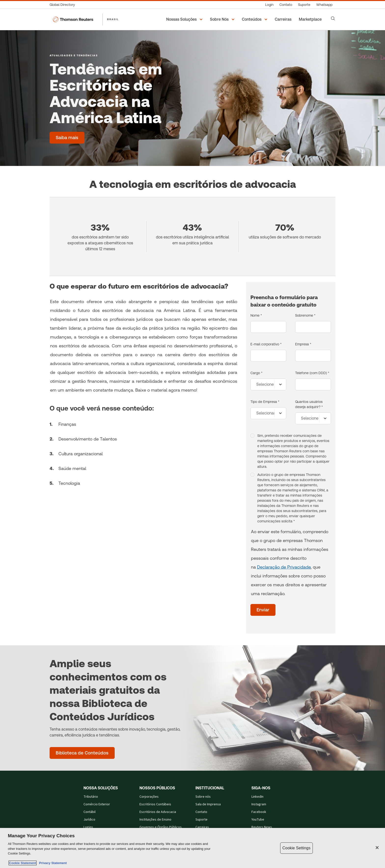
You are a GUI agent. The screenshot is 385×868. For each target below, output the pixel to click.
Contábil (89, 812)
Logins (88, 827)
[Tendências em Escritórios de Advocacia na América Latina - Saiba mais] (67, 138)
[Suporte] (304, 5)
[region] (192, 848)
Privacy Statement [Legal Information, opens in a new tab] (52, 863)
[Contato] (286, 5)
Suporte (201, 820)
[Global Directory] (64, 5)
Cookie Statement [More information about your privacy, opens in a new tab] (23, 863)
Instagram (259, 804)
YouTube (258, 820)
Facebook (259, 812)
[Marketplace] (311, 19)
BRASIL (113, 19)
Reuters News (262, 827)
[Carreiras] (284, 19)
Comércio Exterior (97, 804)
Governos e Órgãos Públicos (161, 827)
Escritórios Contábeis (155, 804)
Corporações (149, 797)
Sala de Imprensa (208, 804)
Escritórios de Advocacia (158, 812)
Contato (201, 812)
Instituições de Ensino (155, 820)
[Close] (377, 848)
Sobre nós (203, 797)
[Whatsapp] (324, 5)
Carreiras (202, 827)
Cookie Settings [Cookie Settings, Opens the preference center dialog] (296, 848)
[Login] (269, 5)
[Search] (333, 18)
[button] (185, 19)
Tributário (91, 797)
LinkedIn (257, 797)
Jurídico (89, 820)
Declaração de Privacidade (284, 567)
